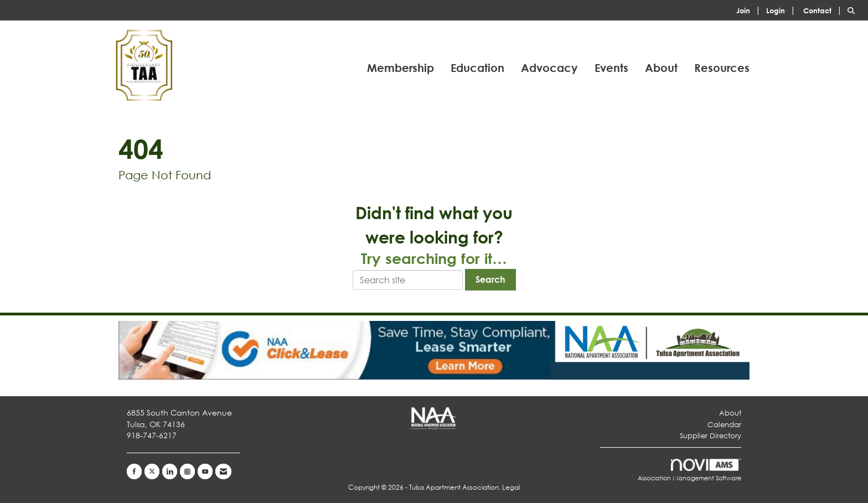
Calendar (724, 425)
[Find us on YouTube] (205, 471)
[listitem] (750, 10)
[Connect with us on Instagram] (187, 471)
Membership (401, 68)
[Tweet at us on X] (152, 471)
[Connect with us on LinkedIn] (170, 471)
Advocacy (549, 68)
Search (490, 279)
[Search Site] (854, 10)
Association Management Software (689, 471)
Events (611, 68)
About (661, 68)
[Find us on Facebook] (134, 471)
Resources (722, 68)
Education (477, 68)
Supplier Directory (711, 436)
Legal (511, 487)
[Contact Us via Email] (223, 471)
